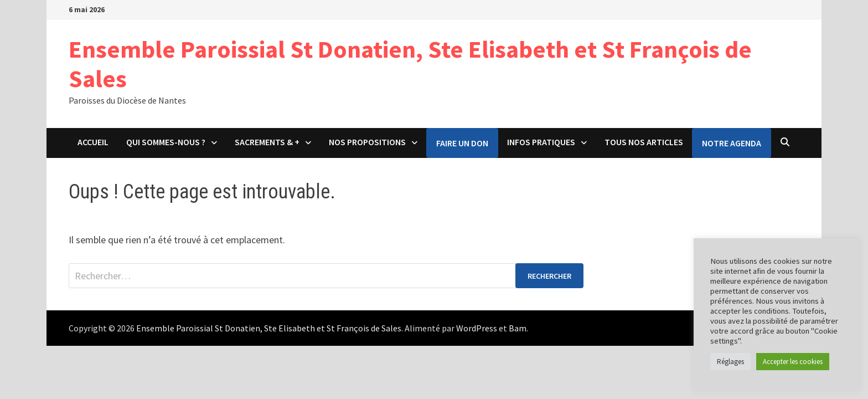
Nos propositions (367, 142)
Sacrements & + (267, 142)
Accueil (93, 142)
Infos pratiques (541, 142)
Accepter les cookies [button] (793, 362)
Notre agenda (732, 143)
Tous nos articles (644, 142)
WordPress (477, 328)
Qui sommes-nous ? (166, 142)
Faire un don (462, 143)
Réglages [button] (730, 362)
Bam (518, 328)
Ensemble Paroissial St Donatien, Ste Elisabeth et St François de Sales (410, 64)
